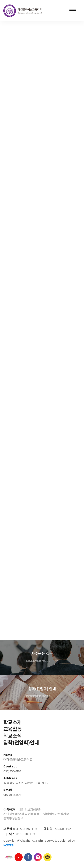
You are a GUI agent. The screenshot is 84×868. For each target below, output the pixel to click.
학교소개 (12, 723)
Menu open (73, 9)
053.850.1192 (62, 829)
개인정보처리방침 (30, 810)
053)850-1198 (12, 771)
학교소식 (12, 736)
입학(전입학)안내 (21, 743)
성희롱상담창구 (13, 818)
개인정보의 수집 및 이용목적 (21, 814)
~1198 (34, 829)
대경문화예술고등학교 (23, 11)
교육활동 (12, 729)
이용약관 (9, 810)
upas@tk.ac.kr (12, 795)
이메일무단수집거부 (56, 814)
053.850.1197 (22, 829)
